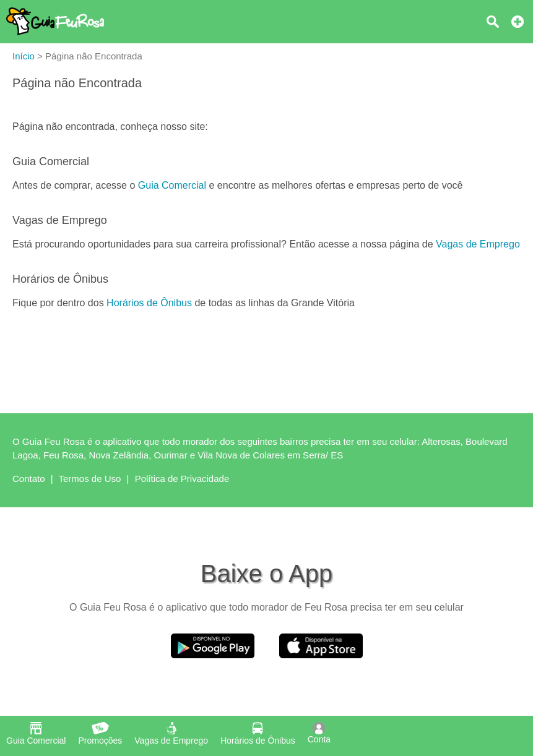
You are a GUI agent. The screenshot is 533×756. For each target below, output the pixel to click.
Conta (319, 733)
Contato (29, 479)
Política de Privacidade (182, 479)
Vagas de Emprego (478, 244)
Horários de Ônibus (149, 303)
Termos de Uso (90, 479)
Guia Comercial (172, 185)
